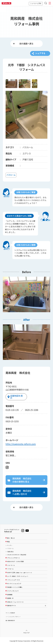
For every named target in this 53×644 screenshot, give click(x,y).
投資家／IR (10, 598)
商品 (8, 541)
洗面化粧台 (10, 551)
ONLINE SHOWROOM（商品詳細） (17, 554)
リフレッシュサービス (14, 579)
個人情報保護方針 (10, 620)
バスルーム (10, 548)
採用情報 (10, 594)
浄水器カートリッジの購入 (15, 587)
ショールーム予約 (36, 4)
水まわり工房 (20, 572)
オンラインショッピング (14, 583)
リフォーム (10, 568)
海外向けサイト (12, 605)
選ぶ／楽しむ (11, 537)
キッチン (10, 545)
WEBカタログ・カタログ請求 (16, 561)
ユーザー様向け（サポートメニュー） (18, 575)
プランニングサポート (14, 557)
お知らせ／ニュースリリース (15, 601)
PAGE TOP (26, 632)
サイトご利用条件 (10, 612)
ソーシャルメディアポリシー (13, 616)
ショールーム (11, 564)
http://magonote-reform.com (21, 443)
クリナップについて (13, 590)
